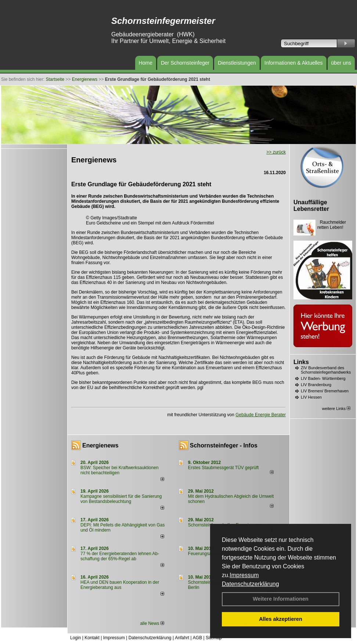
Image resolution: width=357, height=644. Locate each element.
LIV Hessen (311, 397)
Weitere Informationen (281, 599)
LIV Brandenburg (316, 385)
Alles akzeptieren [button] (281, 619)
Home (146, 63)
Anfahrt (182, 638)
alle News (152, 623)
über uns (341, 63)
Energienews (100, 445)
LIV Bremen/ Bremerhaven (325, 391)
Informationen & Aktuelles (294, 63)
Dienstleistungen (237, 63)
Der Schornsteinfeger (185, 63)
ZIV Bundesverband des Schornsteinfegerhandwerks (326, 370)
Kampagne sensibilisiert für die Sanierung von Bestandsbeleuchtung (121, 499)
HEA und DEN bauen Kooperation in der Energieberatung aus (120, 585)
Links (301, 362)
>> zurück (276, 152)
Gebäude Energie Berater (261, 415)
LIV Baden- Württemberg (323, 378)
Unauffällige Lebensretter (311, 206)
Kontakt (92, 638)
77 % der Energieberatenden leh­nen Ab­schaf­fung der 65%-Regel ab (120, 556)
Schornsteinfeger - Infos (224, 445)
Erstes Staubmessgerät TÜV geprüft (223, 468)
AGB (197, 638)
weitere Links (336, 409)
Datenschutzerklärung (250, 584)
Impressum (244, 575)
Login (75, 638)
